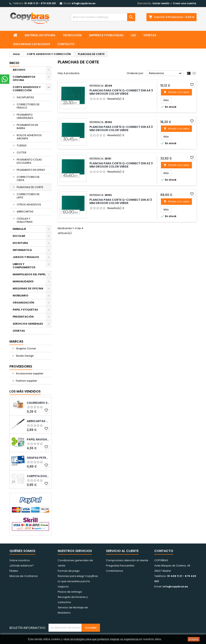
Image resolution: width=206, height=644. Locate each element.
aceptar (194, 639)
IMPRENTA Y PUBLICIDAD (106, 35)
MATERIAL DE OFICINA (40, 35)
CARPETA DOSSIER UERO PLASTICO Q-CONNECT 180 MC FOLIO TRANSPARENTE (38, 476)
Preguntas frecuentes (120, 566)
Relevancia (166, 74)
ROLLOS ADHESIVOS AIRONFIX (29, 137)
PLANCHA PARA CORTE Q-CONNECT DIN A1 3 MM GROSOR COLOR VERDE (121, 201)
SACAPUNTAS (25, 97)
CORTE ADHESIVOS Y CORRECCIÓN (27, 89)
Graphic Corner (26, 348)
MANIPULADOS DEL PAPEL (29, 274)
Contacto (164, 551)
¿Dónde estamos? (22, 566)
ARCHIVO (19, 70)
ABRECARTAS (25, 212)
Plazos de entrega (70, 592)
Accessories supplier (29, 373)
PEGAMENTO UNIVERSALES (25, 116)
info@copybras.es (83, 3)
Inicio (14, 63)
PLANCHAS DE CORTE (30, 187)
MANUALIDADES (23, 281)
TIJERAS (22, 145)
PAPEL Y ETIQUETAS (25, 310)
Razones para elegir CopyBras (78, 576)
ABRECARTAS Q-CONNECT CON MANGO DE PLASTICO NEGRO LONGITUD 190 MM (38, 421)
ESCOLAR (19, 236)
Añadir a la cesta (176, 92)
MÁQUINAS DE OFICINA (28, 288)
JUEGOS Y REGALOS (26, 257)
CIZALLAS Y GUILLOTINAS (25, 220)
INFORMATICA (22, 250)
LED (133, 35)
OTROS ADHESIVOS (29, 204)
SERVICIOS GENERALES (28, 324)
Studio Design (25, 356)
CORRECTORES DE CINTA (28, 179)
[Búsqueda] (103, 17)
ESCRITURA (20, 243)
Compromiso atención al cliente (127, 560)
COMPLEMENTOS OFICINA (24, 78)
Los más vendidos (25, 391)
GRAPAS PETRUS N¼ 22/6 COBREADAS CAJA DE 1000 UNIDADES (38, 458)
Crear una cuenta (185, 3)
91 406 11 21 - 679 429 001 (40, 3)
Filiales (14, 571)
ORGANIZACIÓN (23, 303)
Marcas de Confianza (24, 576)
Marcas (16, 341)
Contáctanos (115, 571)
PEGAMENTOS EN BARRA (27, 127)
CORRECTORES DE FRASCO (28, 106)
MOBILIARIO (21, 296)
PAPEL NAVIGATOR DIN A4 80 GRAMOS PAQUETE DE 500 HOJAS (38, 439)
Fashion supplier (26, 381)
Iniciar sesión (161, 3)
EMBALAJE (19, 229)
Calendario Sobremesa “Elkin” (38, 403)
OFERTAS (150, 35)
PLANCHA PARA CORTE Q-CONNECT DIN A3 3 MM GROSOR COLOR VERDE (121, 128)
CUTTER (22, 153)
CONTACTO (66, 44)
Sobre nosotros (20, 560)
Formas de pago (69, 571)
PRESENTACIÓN (23, 317)
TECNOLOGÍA (72, 35)
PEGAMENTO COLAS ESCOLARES (29, 161)
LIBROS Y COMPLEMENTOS (24, 266)
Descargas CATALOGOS (32, 44)
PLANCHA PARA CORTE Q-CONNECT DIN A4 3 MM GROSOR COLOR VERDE (121, 92)
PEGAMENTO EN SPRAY (31, 170)
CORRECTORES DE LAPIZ (28, 196)
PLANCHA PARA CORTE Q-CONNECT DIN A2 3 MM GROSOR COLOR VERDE (121, 165)
